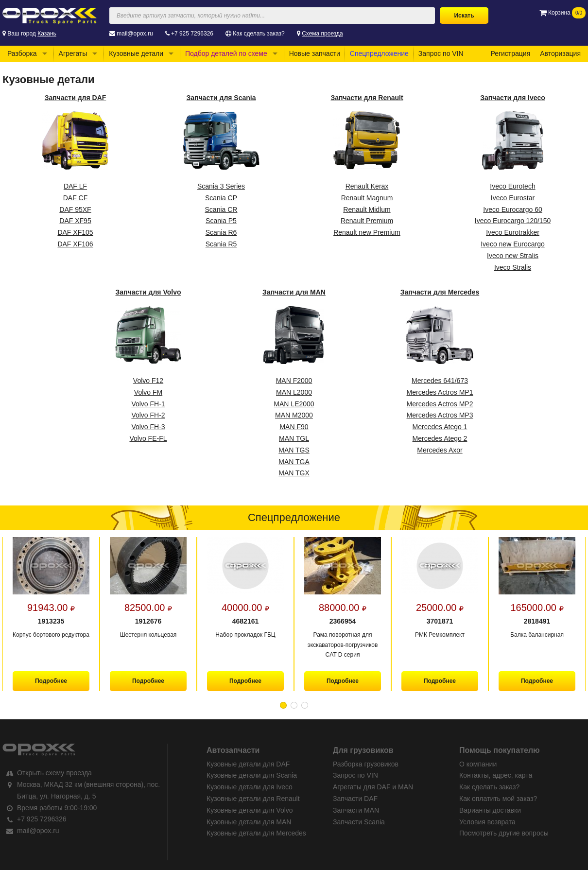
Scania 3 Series (221, 186)
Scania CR (221, 209)
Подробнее (51, 681)
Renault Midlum (367, 209)
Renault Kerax (367, 186)
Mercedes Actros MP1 (440, 392)
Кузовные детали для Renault (253, 799)
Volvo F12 (148, 381)
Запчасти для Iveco (513, 98)
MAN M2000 (294, 415)
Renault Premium (367, 221)
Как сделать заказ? (259, 34)
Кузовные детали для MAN (249, 822)
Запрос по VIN (441, 53)
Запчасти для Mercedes (440, 292)
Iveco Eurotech (512, 186)
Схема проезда (322, 34)
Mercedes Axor (440, 450)
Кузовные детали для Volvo (250, 810)
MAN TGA (294, 462)
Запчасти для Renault (367, 98)
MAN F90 (294, 427)
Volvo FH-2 (148, 415)
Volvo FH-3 (148, 427)
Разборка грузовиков (366, 764)
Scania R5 (221, 244)
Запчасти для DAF (76, 98)
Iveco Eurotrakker (513, 232)
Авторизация (560, 53)
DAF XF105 (75, 232)
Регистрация (510, 53)
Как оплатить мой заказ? (498, 799)
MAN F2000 (294, 381)
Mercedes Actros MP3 (440, 415)
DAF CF (76, 198)
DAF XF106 (75, 244)
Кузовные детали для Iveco (250, 787)
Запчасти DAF (355, 799)
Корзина (562, 13)
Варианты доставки (490, 810)
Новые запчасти (315, 53)
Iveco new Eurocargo (513, 244)
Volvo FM (148, 392)
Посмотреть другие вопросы (504, 833)
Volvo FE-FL (148, 438)
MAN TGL (294, 438)
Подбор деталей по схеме (226, 53)
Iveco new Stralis (513, 256)
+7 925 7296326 (192, 34)
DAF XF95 (75, 221)
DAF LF (75, 186)
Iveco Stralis (513, 267)
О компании (478, 764)
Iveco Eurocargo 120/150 (513, 221)
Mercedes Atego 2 (440, 438)
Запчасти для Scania (221, 98)
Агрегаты (73, 53)
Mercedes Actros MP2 (440, 404)
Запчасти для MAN (294, 292)
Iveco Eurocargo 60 (512, 209)
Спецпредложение (379, 53)
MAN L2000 (294, 392)
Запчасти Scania (359, 822)
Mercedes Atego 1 (440, 427)
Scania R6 (221, 232)
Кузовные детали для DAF (248, 764)
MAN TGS (294, 450)
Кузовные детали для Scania (252, 775)
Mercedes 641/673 (440, 381)
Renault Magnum (367, 198)
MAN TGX (294, 473)
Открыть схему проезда (54, 773)
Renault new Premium (367, 232)
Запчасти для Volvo (148, 292)
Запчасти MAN (356, 810)
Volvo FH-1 (148, 404)
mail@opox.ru (135, 34)
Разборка (22, 53)
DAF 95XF (75, 209)
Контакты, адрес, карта (496, 775)
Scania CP (221, 198)
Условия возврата (487, 822)
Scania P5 (221, 221)
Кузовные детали (136, 53)
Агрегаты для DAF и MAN (373, 787)
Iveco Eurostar (513, 198)
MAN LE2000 (294, 404)
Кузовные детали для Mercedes (256, 833)
